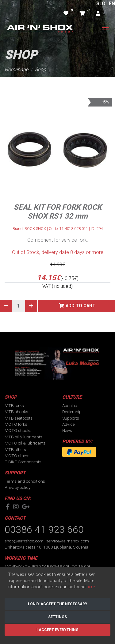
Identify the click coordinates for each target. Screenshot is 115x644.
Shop (40, 69)
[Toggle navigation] (105, 27)
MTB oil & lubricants (23, 437)
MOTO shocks (18, 430)
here (91, 587)
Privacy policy (17, 487)
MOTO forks (16, 424)
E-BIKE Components (23, 462)
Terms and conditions (25, 481)
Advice (68, 424)
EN (112, 4)
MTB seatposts (19, 418)
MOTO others (17, 456)
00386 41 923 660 (44, 529)
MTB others (15, 449)
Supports (71, 418)
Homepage (16, 69)
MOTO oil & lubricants (25, 443)
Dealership (72, 412)
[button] (101, 14)
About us (70, 405)
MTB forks (14, 405)
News (67, 430)
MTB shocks (16, 412)
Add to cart (80, 306)
